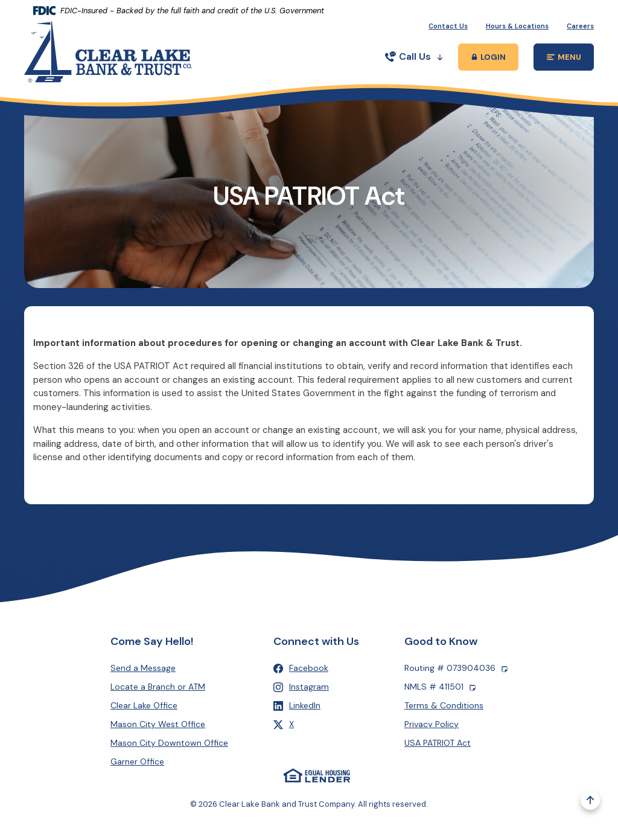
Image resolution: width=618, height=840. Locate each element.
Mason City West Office (158, 725)
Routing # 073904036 (456, 669)
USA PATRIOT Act (438, 743)
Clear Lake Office (144, 706)
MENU (571, 59)
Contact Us (448, 26)
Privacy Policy (432, 725)
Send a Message (143, 668)
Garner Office (137, 762)
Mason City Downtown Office (169, 743)
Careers (580, 26)
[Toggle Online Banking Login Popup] (488, 57)
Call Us (414, 56)
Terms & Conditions (444, 706)
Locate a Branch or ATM (158, 687)
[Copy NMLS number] (473, 688)
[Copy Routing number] (505, 669)
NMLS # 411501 (440, 688)
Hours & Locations (517, 26)
